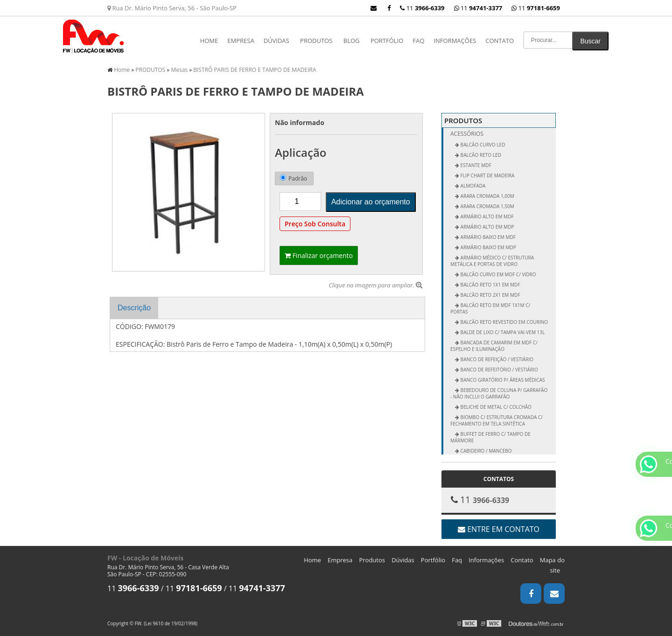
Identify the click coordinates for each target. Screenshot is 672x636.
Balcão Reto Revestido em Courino (504, 322)
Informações (455, 41)
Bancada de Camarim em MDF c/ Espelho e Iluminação (494, 346)
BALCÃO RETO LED (480, 155)
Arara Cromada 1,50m (487, 206)
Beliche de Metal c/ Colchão (495, 407)
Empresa (241, 41)
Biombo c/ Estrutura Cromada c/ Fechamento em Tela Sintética (497, 420)
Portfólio (387, 41)
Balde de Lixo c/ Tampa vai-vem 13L (502, 332)
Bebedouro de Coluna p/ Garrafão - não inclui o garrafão (499, 393)
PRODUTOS (316, 41)
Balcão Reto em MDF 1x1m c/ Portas (490, 308)
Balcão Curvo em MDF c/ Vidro (498, 274)
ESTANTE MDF (475, 165)
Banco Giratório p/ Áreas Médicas (502, 380)
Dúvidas (276, 41)
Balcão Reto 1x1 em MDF (490, 285)
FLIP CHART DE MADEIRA (487, 175)
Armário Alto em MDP (487, 227)
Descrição (134, 308)
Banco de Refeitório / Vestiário (499, 370)
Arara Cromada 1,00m (487, 196)
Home (209, 41)
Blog (352, 41)
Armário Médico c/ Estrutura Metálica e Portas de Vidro (492, 261)
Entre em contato (499, 529)
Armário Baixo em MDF (487, 237)
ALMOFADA (472, 186)
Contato (500, 41)
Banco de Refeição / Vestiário (496, 359)
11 (536, 8)
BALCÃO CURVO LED (482, 145)
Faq (418, 41)
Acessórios (467, 134)
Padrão (294, 178)
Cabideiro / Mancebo (486, 451)
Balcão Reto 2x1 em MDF (490, 295)
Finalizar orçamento (319, 255)
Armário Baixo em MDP (488, 247)
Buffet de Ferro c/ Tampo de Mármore (490, 437)
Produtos (372, 560)
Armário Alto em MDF (486, 217)
